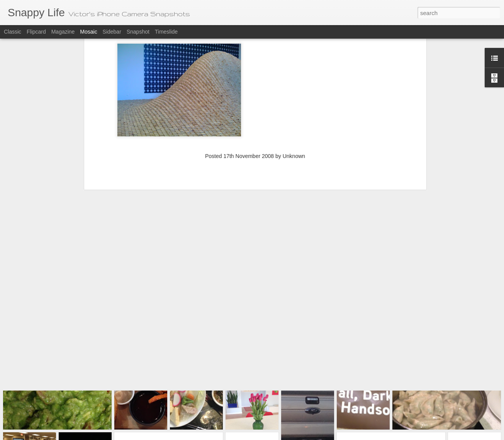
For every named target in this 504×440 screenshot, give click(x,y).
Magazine (63, 32)
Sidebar (112, 32)
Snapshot (138, 32)
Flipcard (36, 32)
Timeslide (166, 32)
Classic (13, 32)
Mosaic (88, 32)
